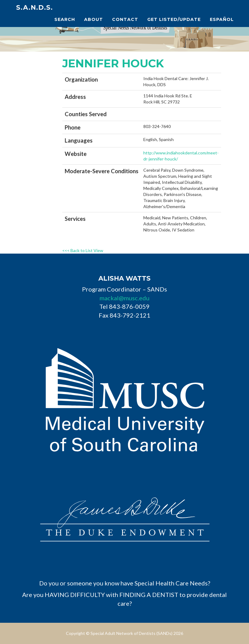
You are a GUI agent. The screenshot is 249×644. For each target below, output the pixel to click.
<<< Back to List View (83, 250)
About (94, 19)
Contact (125, 19)
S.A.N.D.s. (34, 7)
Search (65, 19)
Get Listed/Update (174, 19)
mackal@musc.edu (124, 298)
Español (222, 19)
